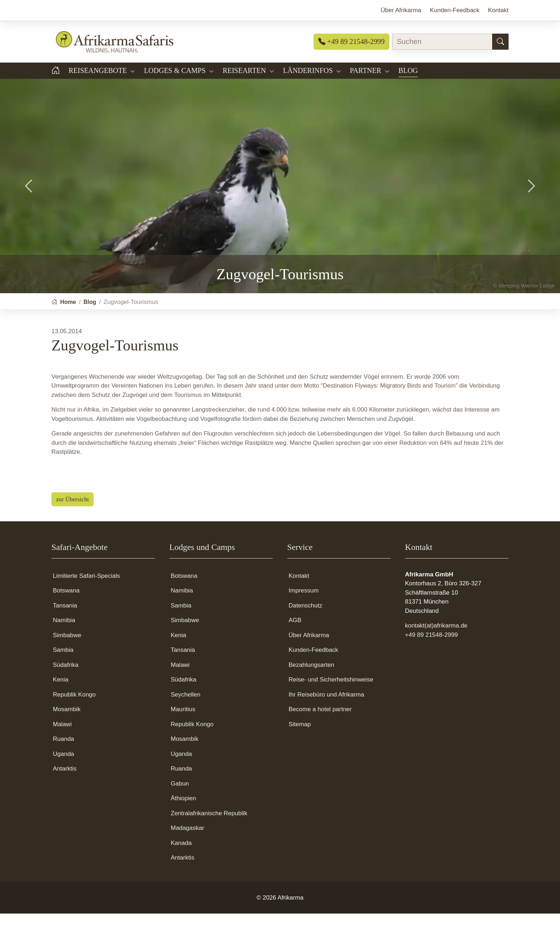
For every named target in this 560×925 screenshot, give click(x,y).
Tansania (65, 617)
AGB (295, 632)
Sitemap (300, 736)
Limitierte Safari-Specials (86, 587)
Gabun (180, 795)
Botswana (66, 602)
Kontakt (299, 587)
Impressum (304, 602)
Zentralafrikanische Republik (209, 825)
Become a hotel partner (320, 721)
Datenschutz (306, 617)
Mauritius (183, 721)
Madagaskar (187, 839)
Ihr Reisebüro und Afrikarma (326, 706)
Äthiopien (183, 810)
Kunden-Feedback (313, 661)
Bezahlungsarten (311, 676)
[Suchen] (500, 42)
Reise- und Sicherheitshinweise (331, 691)
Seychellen (186, 706)
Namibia (64, 632)
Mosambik (67, 721)
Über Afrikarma (309, 647)
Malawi (62, 736)
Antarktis (65, 780)
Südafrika (66, 676)
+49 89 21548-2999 (351, 41)
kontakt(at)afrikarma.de (436, 637)
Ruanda (64, 750)
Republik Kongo (74, 706)
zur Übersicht (72, 511)
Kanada (181, 854)
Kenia (61, 691)
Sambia (63, 661)
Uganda (64, 765)
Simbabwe (67, 647)
